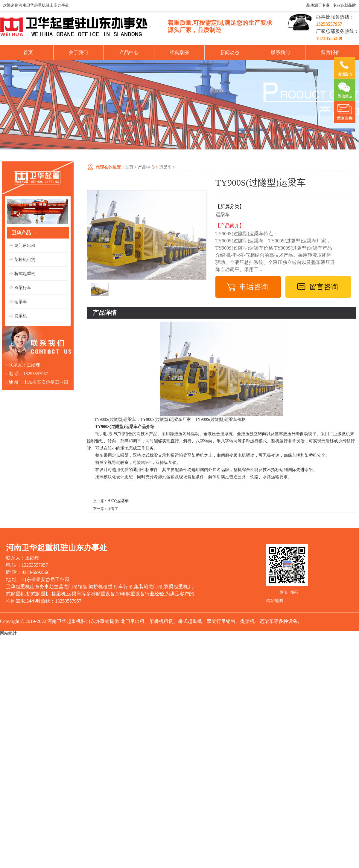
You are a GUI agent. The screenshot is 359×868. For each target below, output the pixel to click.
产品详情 (105, 313)
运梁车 (21, 302)
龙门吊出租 (25, 246)
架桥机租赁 (25, 260)
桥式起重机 (25, 274)
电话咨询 (254, 287)
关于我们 (78, 52)
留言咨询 (324, 287)
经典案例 (179, 52)
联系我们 (280, 52)
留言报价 (331, 52)
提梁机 (21, 316)
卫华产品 (24, 233)
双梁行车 (23, 288)
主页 (129, 167)
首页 (28, 52)
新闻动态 (230, 52)
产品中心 (129, 52)
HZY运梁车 (118, 501)
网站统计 (8, 633)
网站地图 (275, 601)
